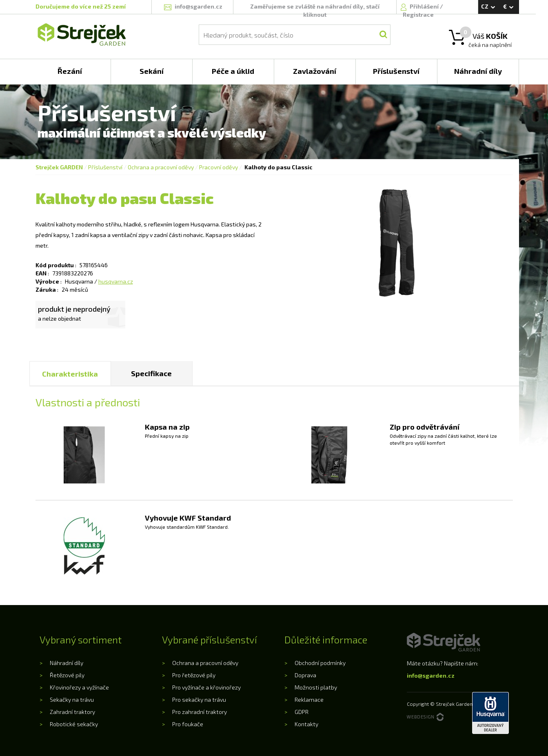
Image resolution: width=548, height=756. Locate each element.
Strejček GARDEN (59, 167)
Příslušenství (105, 167)
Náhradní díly (67, 663)
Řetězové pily (67, 675)
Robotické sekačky (74, 724)
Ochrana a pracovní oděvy (161, 167)
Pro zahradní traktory (200, 712)
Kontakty (306, 724)
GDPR (302, 712)
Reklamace (309, 699)
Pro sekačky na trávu (199, 699)
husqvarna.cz (116, 281)
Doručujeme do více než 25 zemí (81, 6)
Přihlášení (425, 6)
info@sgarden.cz (431, 675)
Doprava (305, 675)
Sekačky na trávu (72, 699)
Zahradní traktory (72, 712)
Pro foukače (188, 724)
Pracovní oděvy (219, 167)
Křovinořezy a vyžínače (79, 687)
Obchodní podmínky (320, 663)
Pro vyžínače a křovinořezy (206, 687)
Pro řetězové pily (194, 675)
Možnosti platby (316, 687)
